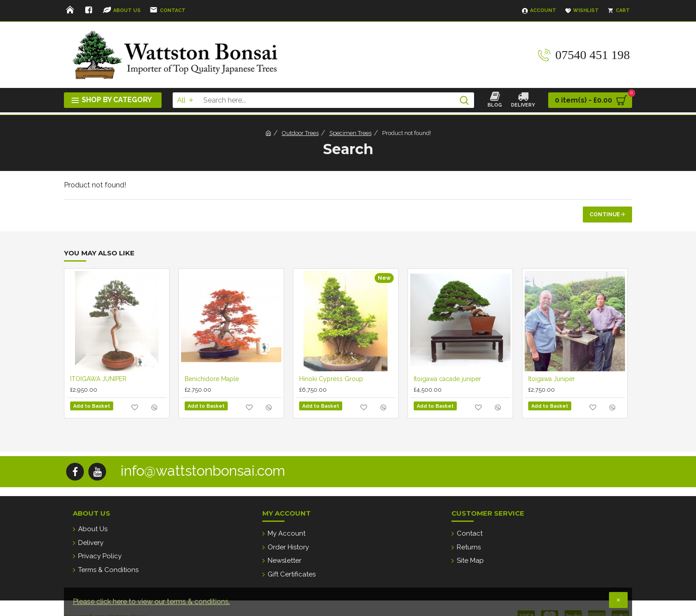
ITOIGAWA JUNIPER (98, 379)
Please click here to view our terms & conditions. (151, 602)
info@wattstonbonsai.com (203, 468)
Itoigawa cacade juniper (447, 379)
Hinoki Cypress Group (331, 379)
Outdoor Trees (300, 133)
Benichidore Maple (212, 379)
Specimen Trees (350, 133)
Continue (605, 215)
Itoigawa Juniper (552, 379)
